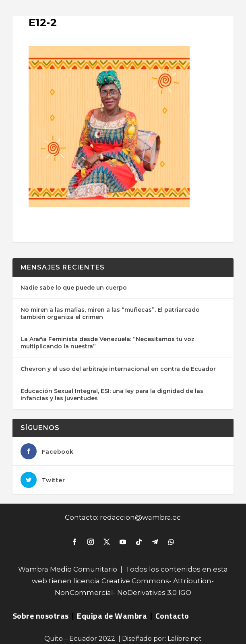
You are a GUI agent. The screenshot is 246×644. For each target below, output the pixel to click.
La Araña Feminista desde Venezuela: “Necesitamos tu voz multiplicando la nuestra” (107, 343)
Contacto (172, 616)
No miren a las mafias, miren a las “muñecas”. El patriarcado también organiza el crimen (110, 313)
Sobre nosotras (41, 616)
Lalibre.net (185, 639)
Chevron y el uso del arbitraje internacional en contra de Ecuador (118, 369)
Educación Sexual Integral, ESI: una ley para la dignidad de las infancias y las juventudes (112, 395)
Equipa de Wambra (112, 616)
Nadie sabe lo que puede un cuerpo (74, 288)
